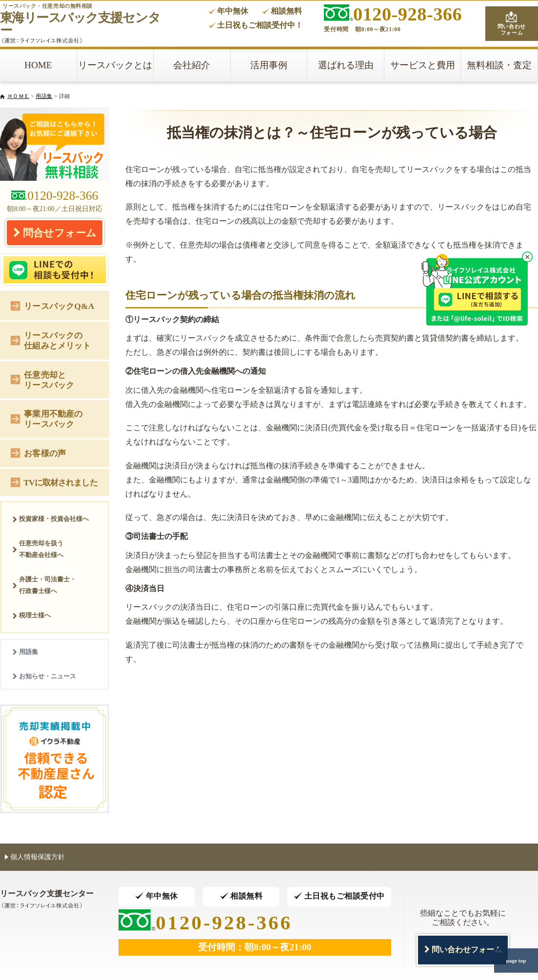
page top (516, 961)
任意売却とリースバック (42, 380)
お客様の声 (38, 452)
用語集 (44, 96)
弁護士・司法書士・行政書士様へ (44, 585)
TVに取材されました (54, 482)
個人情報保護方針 (35, 856)
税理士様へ (31, 615)
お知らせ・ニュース (44, 676)
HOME (38, 65)
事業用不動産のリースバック (47, 419)
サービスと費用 (423, 65)
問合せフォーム (55, 232)
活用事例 (269, 65)
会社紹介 (192, 65)
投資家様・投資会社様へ (50, 519)
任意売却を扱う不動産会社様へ (38, 549)
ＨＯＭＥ (18, 96)
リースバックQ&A (52, 305)
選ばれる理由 (346, 65)
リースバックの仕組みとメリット (51, 340)
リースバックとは (115, 65)
